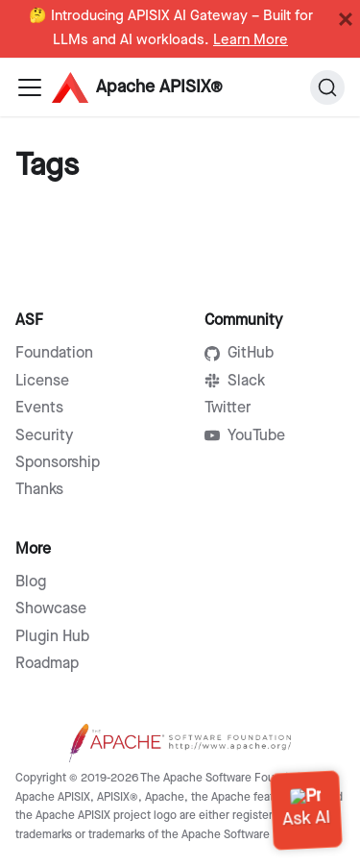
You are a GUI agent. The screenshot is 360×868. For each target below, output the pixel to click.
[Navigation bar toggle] (30, 87)
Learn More (251, 40)
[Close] (346, 19)
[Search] (327, 87)
